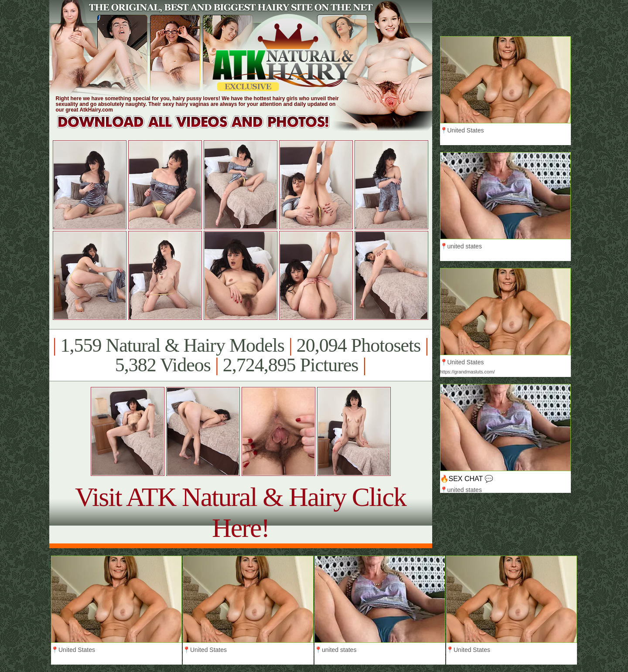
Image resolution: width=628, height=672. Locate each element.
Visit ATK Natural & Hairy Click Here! (241, 512)
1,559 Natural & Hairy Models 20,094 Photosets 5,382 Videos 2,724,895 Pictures (241, 355)
